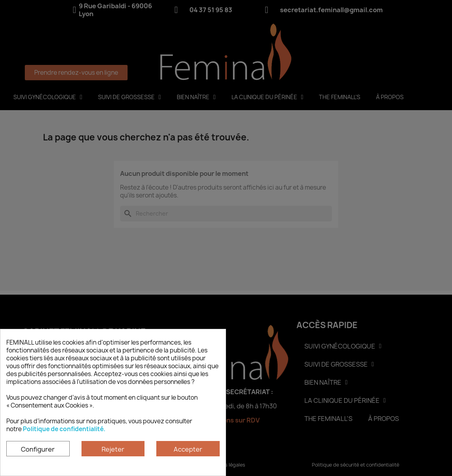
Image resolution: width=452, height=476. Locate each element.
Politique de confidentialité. (64, 429)
